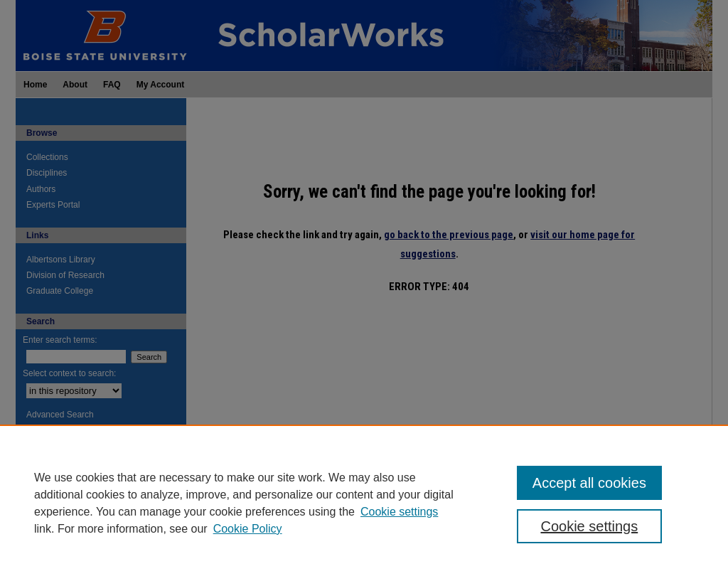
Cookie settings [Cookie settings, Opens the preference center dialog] (589, 526)
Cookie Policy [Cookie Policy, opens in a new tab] (248, 529)
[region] (364, 503)
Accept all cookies (589, 483)
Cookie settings (399, 512)
